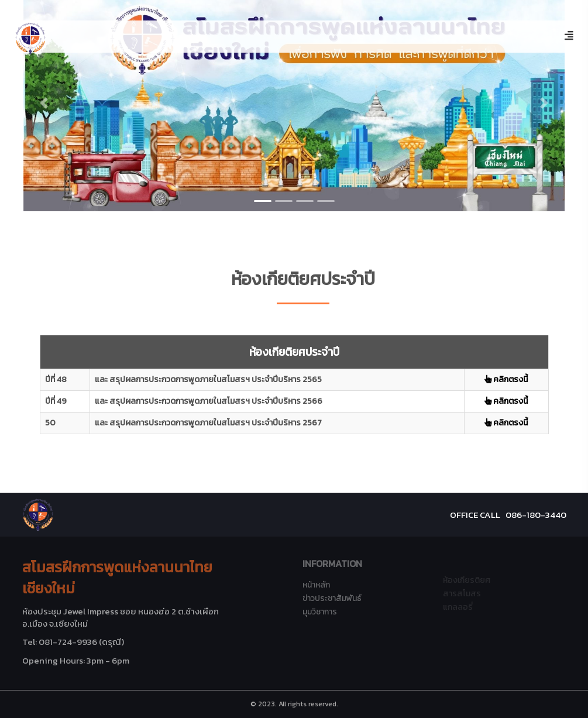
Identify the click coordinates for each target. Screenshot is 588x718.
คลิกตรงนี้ (506, 379)
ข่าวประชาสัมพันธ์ (332, 598)
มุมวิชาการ (320, 612)
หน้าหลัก (316, 585)
